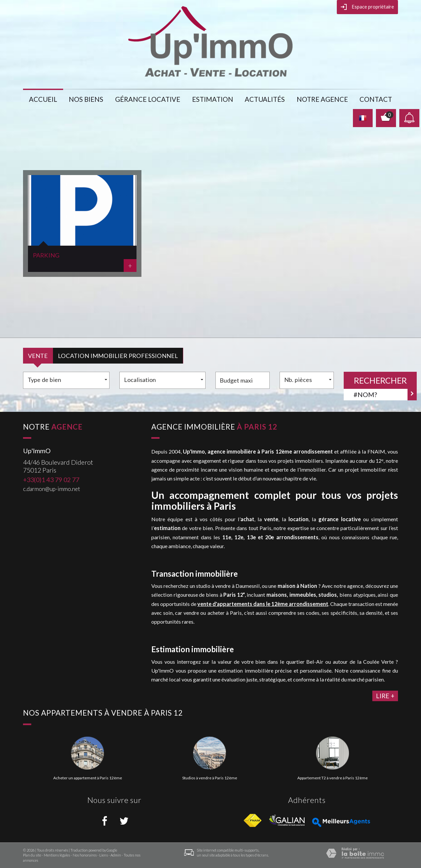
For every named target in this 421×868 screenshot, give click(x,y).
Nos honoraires (85, 855)
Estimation (213, 99)
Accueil (43, 99)
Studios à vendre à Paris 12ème (210, 778)
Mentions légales (57, 855)
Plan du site (32, 855)
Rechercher (380, 380)
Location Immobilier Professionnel (118, 356)
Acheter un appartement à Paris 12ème (88, 778)
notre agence (322, 99)
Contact (376, 99)
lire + (385, 696)
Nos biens (86, 99)
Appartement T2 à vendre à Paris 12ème (333, 778)
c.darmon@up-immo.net (51, 489)
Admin (116, 855)
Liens (104, 855)
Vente (38, 356)
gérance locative (148, 99)
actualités (265, 99)
